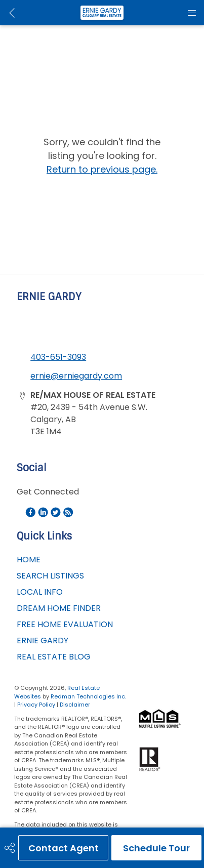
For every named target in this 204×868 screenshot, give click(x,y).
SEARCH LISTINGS (50, 576)
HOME (29, 560)
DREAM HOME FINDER (59, 608)
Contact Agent (64, 848)
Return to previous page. (102, 169)
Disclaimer (75, 705)
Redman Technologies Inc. (88, 696)
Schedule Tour (156, 848)
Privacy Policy (36, 705)
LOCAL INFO (40, 592)
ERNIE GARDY (43, 640)
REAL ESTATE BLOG (54, 657)
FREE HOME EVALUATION (65, 624)
